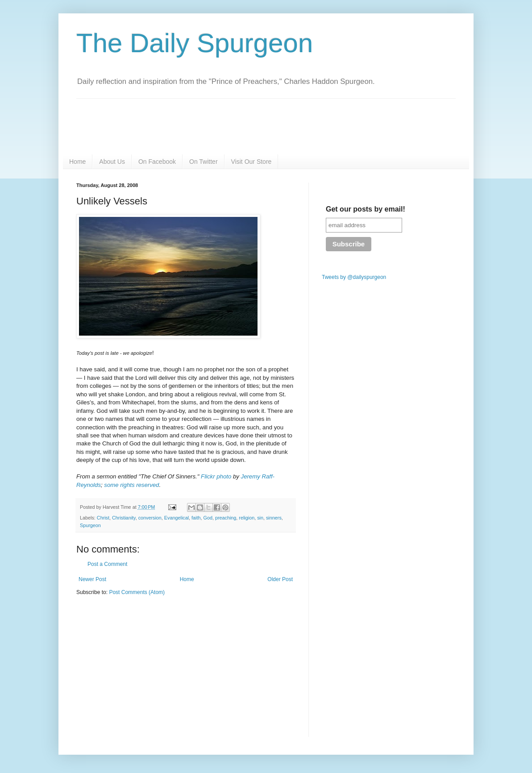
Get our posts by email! (366, 209)
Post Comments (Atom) (137, 592)
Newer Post (92, 579)
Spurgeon (90, 525)
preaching (226, 518)
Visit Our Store (251, 162)
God (208, 518)
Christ (103, 518)
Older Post (280, 579)
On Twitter (204, 162)
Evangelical (177, 518)
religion (247, 518)
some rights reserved (131, 485)
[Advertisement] (151, 672)
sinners (274, 518)
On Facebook (157, 162)
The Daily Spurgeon (195, 43)
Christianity (124, 518)
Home (77, 162)
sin (260, 518)
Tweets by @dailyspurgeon (354, 277)
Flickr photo (216, 476)
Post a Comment (107, 564)
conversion (150, 518)
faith (196, 518)
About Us (112, 162)
